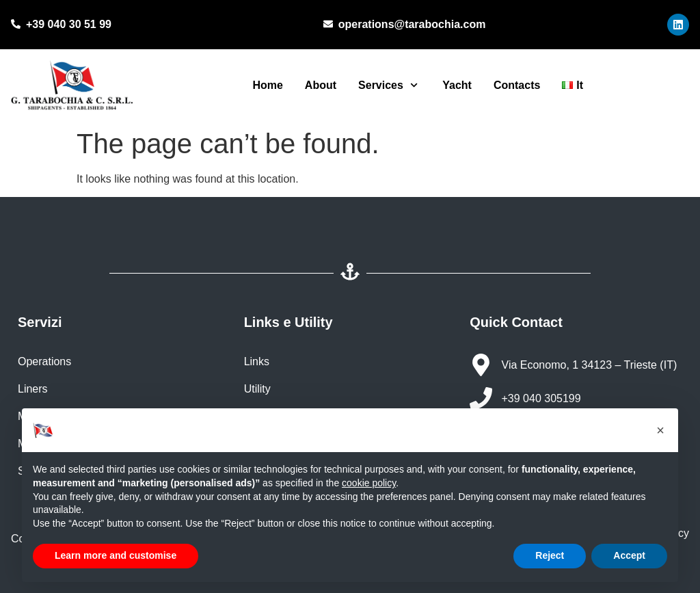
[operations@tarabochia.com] (328, 25)
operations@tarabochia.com (412, 24)
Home (267, 85)
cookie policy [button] (369, 483)
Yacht (456, 85)
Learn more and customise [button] (116, 555)
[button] (660, 430)
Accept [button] (629, 555)
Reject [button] (550, 555)
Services (388, 85)
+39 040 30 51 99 (69, 24)
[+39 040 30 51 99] (16, 25)
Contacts (517, 85)
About (321, 85)
